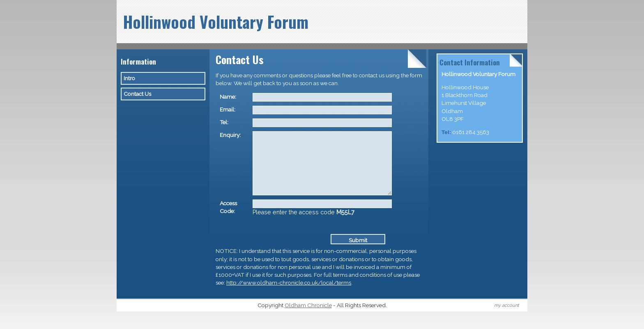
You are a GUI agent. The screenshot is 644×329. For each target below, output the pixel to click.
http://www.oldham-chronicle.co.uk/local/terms (289, 295)
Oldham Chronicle (308, 317)
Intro (129, 78)
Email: (228, 109)
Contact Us (137, 94)
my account (507, 318)
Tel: (224, 122)
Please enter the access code (304, 225)
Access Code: (228, 219)
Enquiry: (230, 135)
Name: (228, 97)
